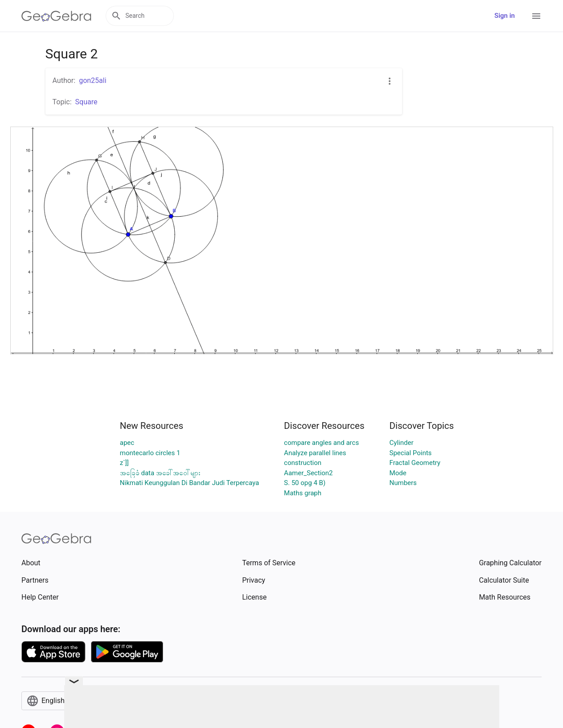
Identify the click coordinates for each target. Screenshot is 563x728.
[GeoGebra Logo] (56, 16)
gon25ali (92, 80)
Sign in (505, 16)
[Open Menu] (536, 16)
